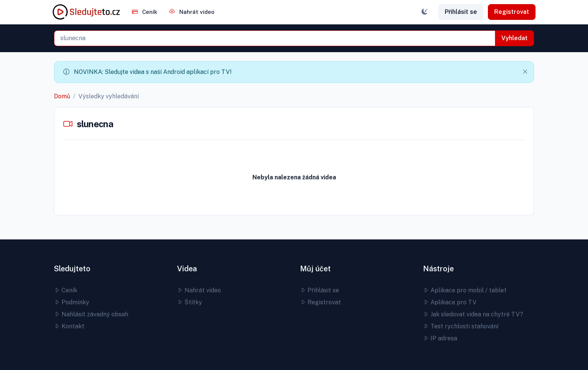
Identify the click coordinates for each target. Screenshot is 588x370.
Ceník (145, 12)
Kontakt (69, 326)
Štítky (190, 302)
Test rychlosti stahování (461, 326)
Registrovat (512, 12)
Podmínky (72, 302)
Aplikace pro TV (450, 302)
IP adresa (440, 338)
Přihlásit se (461, 12)
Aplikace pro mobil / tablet (465, 290)
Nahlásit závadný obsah (91, 314)
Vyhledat (514, 38)
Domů (62, 96)
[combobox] (275, 38)
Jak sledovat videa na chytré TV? (473, 314)
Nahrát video (192, 12)
